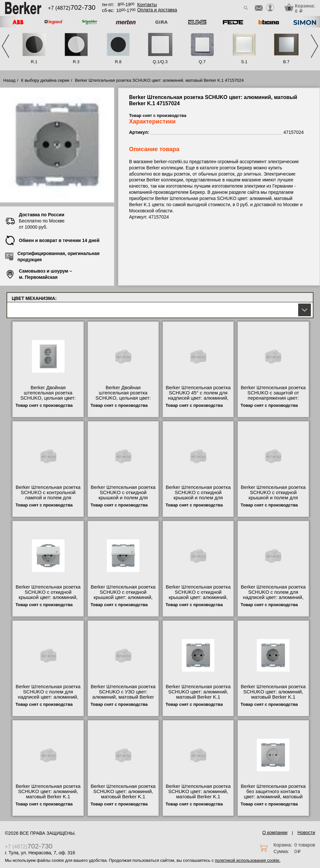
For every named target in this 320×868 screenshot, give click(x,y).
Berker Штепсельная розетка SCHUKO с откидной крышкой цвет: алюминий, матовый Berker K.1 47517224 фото (198, 597)
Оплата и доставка (157, 10)
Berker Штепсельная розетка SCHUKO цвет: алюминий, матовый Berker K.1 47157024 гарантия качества (198, 694)
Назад (9, 80)
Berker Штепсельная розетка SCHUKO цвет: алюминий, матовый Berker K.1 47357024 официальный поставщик (273, 697)
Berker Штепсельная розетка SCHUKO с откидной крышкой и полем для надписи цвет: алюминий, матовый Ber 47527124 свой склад (123, 500)
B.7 (286, 62)
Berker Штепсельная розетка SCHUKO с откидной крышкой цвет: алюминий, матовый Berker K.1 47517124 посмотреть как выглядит (123, 600)
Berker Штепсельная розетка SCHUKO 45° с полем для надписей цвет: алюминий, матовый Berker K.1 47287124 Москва (198, 398)
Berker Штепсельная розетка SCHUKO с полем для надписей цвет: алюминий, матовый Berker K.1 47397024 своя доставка (273, 597)
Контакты (147, 5)
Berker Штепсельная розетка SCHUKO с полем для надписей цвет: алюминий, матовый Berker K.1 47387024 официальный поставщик (48, 700)
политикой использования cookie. (247, 860)
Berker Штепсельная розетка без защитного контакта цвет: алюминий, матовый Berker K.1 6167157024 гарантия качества (273, 797)
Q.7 (202, 62)
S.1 (244, 62)
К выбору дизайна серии (45, 80)
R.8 (118, 62)
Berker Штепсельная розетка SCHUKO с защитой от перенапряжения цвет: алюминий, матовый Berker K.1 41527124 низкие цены (273, 398)
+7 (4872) (72, 8)
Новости (306, 832)
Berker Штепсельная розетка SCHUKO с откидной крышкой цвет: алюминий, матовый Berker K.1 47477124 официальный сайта (48, 600)
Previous (6, 46)
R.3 (76, 62)
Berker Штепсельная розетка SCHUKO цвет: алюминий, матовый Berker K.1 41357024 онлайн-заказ (198, 794)
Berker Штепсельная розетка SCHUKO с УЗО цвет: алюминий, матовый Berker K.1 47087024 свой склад (123, 694)
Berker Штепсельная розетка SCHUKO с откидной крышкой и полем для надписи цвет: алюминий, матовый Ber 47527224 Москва (273, 500)
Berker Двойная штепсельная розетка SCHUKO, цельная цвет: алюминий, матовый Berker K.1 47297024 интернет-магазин (123, 401)
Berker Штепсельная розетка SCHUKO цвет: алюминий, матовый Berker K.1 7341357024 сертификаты (48, 794)
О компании (275, 832)
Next (314, 46)
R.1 (34, 62)
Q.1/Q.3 (160, 62)
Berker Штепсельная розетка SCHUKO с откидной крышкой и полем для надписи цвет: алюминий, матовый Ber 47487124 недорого (198, 500)
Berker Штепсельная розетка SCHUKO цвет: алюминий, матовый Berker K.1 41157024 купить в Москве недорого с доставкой (123, 797)
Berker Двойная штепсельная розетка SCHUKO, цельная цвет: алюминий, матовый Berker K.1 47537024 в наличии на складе (48, 401)
